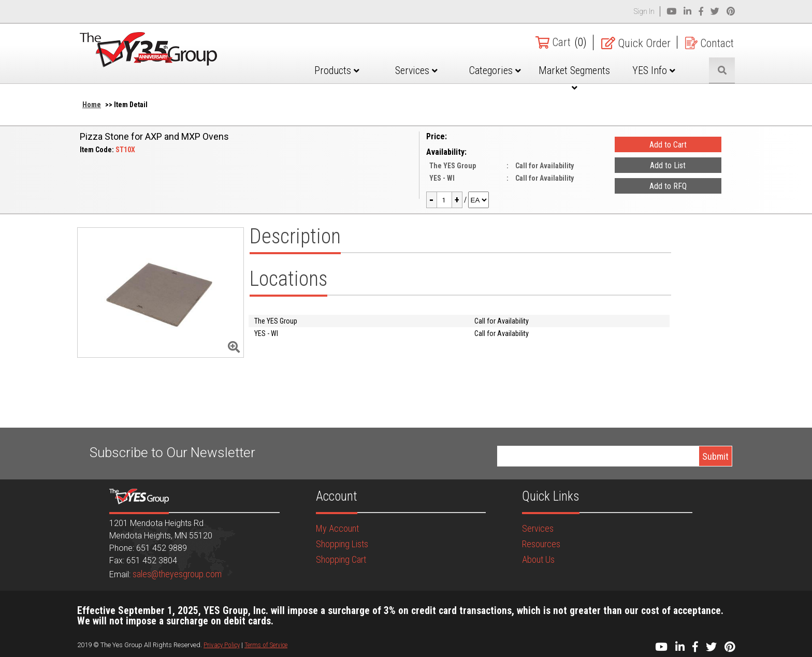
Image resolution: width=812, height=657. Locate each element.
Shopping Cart (341, 559)
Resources (541, 544)
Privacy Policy (222, 645)
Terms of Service (266, 645)
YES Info (654, 70)
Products (337, 70)
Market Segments (574, 78)
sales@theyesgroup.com (177, 574)
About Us (538, 559)
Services (416, 70)
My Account (337, 528)
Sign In (644, 11)
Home (92, 105)
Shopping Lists (342, 544)
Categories (495, 70)
